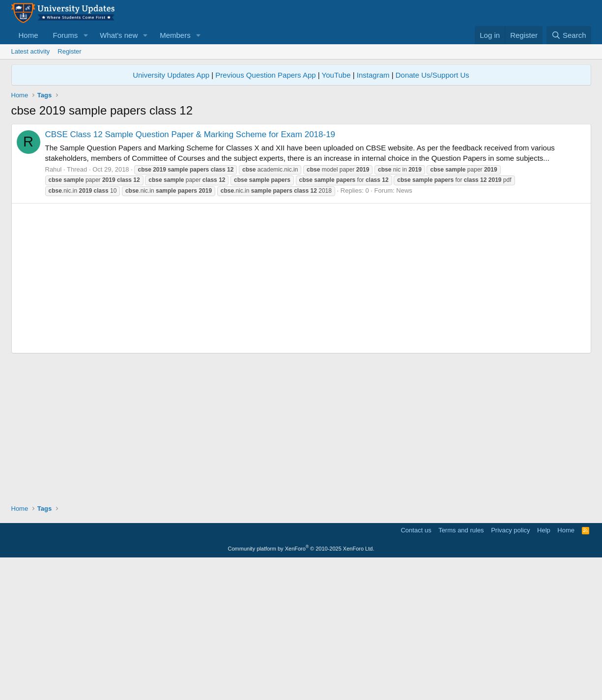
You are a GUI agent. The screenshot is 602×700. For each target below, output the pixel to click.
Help (544, 668)
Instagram (373, 75)
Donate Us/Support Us (432, 75)
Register (69, 51)
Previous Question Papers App (265, 75)
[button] (86, 35)
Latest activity (31, 51)
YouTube (336, 75)
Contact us (416, 668)
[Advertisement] (301, 193)
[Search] (569, 35)
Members (175, 35)
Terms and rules (461, 668)
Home (29, 35)
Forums (66, 35)
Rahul (54, 307)
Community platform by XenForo (301, 686)
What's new (119, 35)
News (404, 328)
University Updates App (171, 75)
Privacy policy (510, 668)
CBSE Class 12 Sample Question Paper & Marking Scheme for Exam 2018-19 (190, 272)
